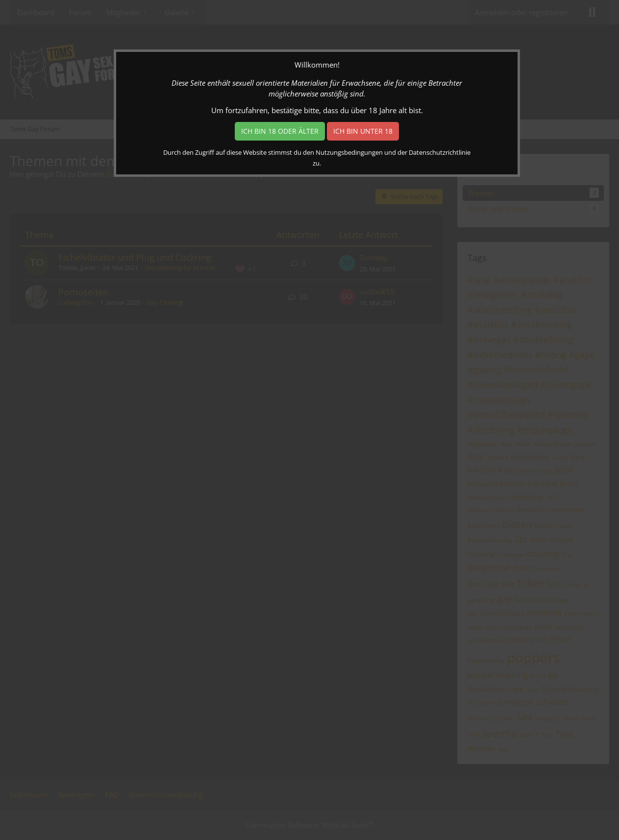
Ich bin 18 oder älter (280, 131)
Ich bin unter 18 (363, 131)
